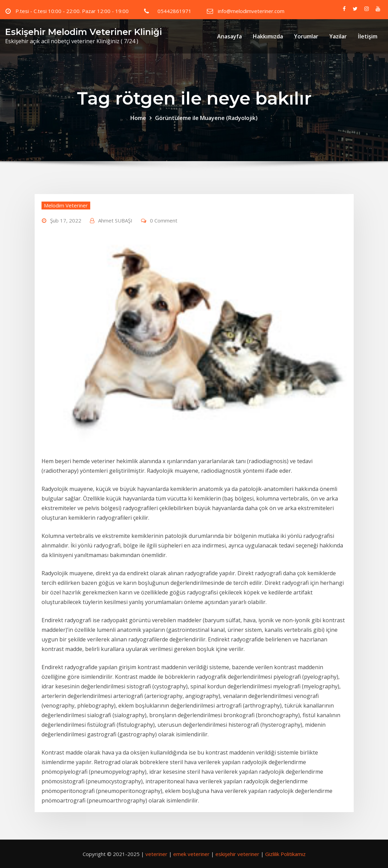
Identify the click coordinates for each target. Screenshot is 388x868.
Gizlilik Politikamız (285, 854)
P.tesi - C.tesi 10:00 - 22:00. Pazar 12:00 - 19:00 (72, 11)
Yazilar (338, 36)
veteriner (156, 854)
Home (138, 118)
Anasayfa (230, 36)
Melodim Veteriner (66, 205)
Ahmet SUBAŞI (115, 220)
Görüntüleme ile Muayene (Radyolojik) (206, 118)
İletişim (368, 36)
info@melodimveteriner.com (251, 11)
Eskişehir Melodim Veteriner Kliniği (84, 32)
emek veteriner (191, 854)
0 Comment (164, 220)
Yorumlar (306, 36)
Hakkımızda (268, 36)
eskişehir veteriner (237, 854)
